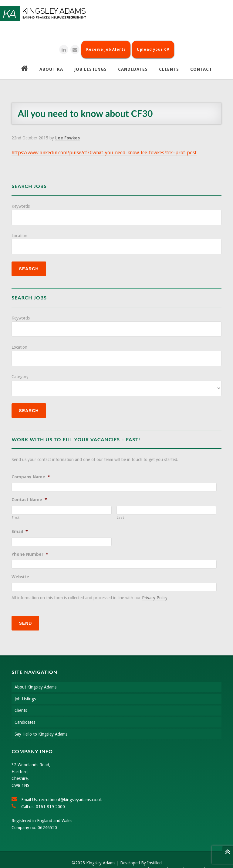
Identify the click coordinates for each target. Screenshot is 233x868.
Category (20, 369)
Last (121, 510)
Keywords (21, 199)
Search (141, 857)
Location (19, 228)
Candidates (25, 710)
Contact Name (29, 492)
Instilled (154, 850)
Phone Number (30, 547)
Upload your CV (153, 42)
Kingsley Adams (116, 14)
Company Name (31, 469)
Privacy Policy (155, 590)
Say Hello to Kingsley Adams (41, 722)
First (16, 510)
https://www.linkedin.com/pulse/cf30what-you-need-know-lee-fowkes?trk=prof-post (104, 145)
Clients (21, 698)
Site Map (195, 857)
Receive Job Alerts (106, 42)
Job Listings (25, 686)
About (176, 857)
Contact (159, 857)
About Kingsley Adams (35, 675)
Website (20, 569)
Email (20, 524)
